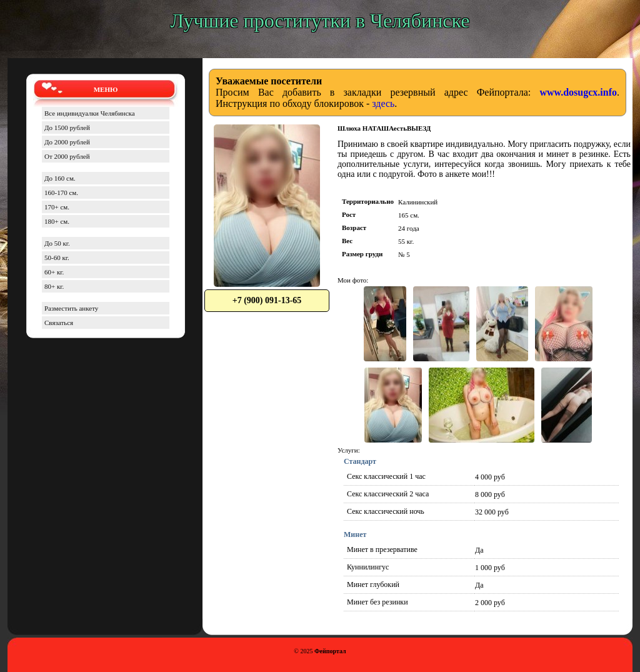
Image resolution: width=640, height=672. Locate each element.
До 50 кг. (57, 243)
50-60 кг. (57, 258)
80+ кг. (54, 286)
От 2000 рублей (67, 156)
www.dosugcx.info (578, 92)
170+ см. (57, 207)
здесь (383, 103)
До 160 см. (60, 178)
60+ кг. (54, 272)
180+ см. (57, 221)
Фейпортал (330, 651)
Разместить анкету (71, 308)
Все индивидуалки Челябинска (90, 113)
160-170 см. (61, 193)
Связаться (59, 323)
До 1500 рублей (67, 128)
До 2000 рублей (67, 142)
